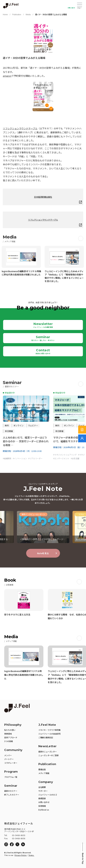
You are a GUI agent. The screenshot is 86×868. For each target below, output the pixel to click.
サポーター (43, 791)
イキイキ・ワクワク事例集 (50, 730)
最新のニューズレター (48, 752)
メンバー (8, 755)
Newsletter (43, 325)
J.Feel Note (47, 725)
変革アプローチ (11, 737)
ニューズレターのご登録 (48, 755)
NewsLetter (48, 746)
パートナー (9, 759)
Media (28, 15)
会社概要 (42, 787)
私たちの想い (10, 730)
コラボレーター (11, 763)
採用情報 (42, 806)
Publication (17, 15)
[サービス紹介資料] (82, 430)
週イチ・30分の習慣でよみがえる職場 (51, 15)
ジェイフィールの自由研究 (50, 734)
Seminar (43, 338)
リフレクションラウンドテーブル (20, 128)
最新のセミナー (11, 791)
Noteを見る (43, 553)
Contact (43, 351)
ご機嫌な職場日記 (46, 737)
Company (46, 782)
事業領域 (8, 734)
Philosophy (13, 725)
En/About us (44, 810)
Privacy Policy (21, 855)
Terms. (31, 855)
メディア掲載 (44, 773)
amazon (7, 76)
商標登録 (42, 798)
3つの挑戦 (8, 741)
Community (13, 750)
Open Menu (80, 5)
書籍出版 (42, 769)
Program (11, 772)
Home (5, 15)
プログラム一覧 (11, 777)
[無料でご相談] (82, 438)
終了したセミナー (12, 795)
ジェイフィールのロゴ (48, 795)
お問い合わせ (71, 8)
